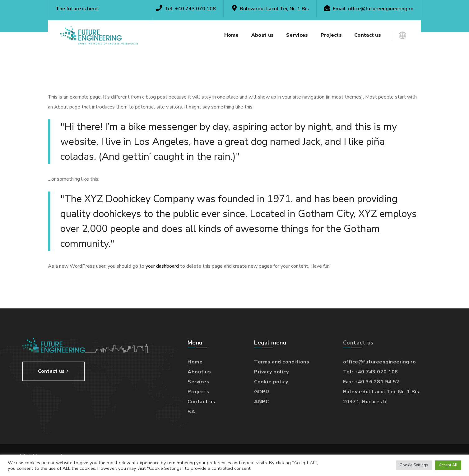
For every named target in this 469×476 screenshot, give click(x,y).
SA (191, 412)
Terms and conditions (282, 362)
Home (195, 362)
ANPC (262, 402)
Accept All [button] (448, 465)
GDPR (262, 392)
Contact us (201, 402)
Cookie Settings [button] (414, 465)
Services (198, 382)
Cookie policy (271, 382)
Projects (198, 392)
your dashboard (162, 266)
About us (199, 372)
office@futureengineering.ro (381, 9)
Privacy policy (271, 372)
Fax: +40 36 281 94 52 (371, 382)
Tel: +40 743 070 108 (371, 372)
